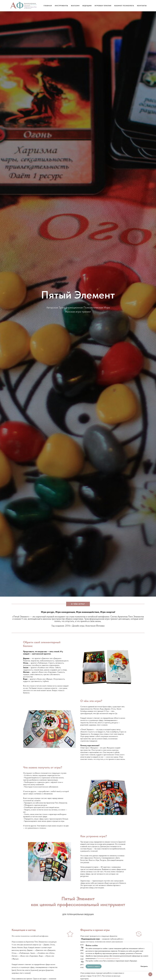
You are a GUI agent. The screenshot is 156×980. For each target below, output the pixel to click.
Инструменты (61, 6)
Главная (48, 6)
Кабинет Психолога (124, 6)
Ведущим (87, 6)
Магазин (75, 6)
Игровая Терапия (103, 6)
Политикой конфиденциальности (108, 958)
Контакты (142, 6)
